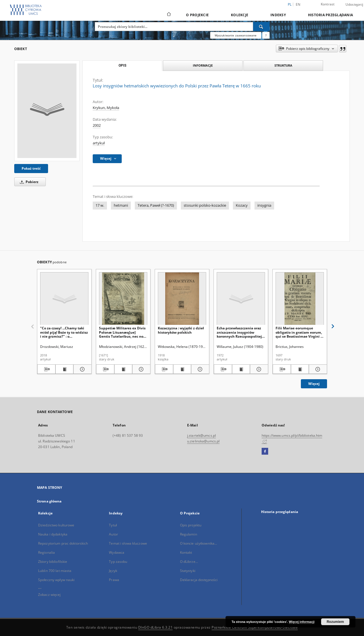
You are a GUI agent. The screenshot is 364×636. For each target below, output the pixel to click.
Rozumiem (335, 622)
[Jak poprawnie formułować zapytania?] (266, 35)
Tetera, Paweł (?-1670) (156, 205)
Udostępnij (354, 5)
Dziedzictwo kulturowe (56, 525)
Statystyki (188, 571)
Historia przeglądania (330, 15)
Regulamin (189, 534)
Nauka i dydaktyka (53, 534)
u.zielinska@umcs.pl (203, 441)
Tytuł (113, 525)
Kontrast (328, 4)
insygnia (264, 205)
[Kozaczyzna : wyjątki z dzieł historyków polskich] (182, 299)
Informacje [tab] (203, 65)
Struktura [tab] (283, 65)
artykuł (99, 143)
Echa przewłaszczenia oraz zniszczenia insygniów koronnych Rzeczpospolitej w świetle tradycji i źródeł (239, 332)
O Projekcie (197, 15)
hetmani (121, 205)
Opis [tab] (122, 65)
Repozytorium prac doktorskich (63, 543)
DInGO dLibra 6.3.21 (156, 627)
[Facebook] (265, 452)
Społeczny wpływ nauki (56, 580)
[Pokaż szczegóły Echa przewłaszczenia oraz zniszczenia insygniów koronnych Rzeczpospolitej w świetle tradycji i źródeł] (258, 369)
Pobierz (28, 182)
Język (113, 571)
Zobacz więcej (49, 595)
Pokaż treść (31, 168)
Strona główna (49, 501)
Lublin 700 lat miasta (55, 571)
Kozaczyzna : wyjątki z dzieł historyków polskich (181, 330)
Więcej (314, 384)
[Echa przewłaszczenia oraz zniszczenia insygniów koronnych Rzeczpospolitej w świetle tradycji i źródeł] (241, 299)
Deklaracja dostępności (199, 580)
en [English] (298, 4)
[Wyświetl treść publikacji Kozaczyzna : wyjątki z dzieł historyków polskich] (182, 369)
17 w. (100, 205)
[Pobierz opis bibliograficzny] (46, 369)
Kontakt (186, 552)
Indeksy (278, 15)
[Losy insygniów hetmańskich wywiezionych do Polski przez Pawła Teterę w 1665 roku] (47, 111)
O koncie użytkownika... (199, 543)
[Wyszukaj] (261, 26)
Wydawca (117, 552)
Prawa (114, 580)
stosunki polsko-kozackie (205, 205)
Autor (113, 534)
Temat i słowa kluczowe (128, 543)
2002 (97, 125)
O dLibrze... (189, 562)
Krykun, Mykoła (106, 108)
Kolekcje (240, 15)
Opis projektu (191, 525)
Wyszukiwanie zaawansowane (236, 35)
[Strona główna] (168, 15)
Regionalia (46, 552)
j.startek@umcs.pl (201, 435)
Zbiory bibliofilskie (53, 562)
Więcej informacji (302, 622)
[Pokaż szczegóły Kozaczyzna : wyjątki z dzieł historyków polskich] (199, 369)
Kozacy (242, 205)
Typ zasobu (118, 562)
